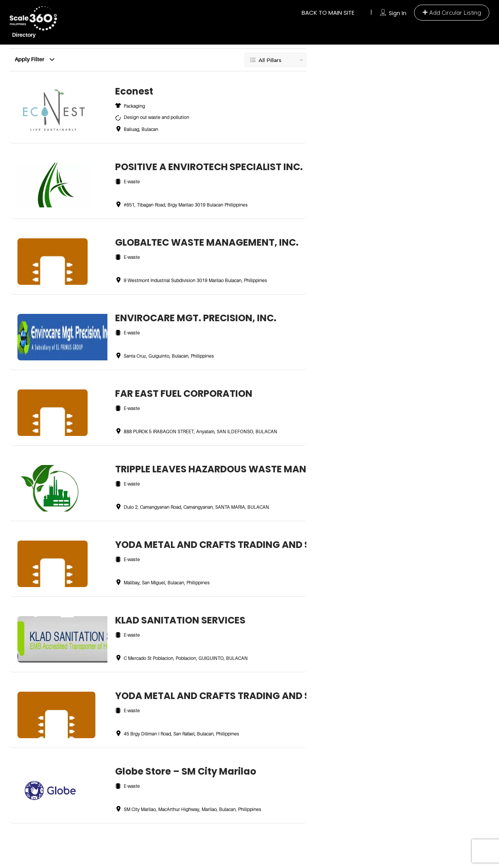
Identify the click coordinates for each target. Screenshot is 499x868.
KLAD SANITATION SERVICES (180, 620)
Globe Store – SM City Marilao (186, 771)
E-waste (132, 182)
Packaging (134, 106)
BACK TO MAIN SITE (328, 13)
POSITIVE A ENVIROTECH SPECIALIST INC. (207, 167)
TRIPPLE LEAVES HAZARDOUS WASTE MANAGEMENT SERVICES (207, 469)
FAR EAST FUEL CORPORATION (184, 394)
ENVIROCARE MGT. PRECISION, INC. (196, 318)
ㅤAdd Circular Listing (452, 13)
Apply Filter (32, 58)
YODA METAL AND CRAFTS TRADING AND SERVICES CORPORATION (207, 696)
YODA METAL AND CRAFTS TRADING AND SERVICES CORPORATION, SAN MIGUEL (207, 545)
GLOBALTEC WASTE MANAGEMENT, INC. (207, 242)
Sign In (398, 13)
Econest (134, 91)
